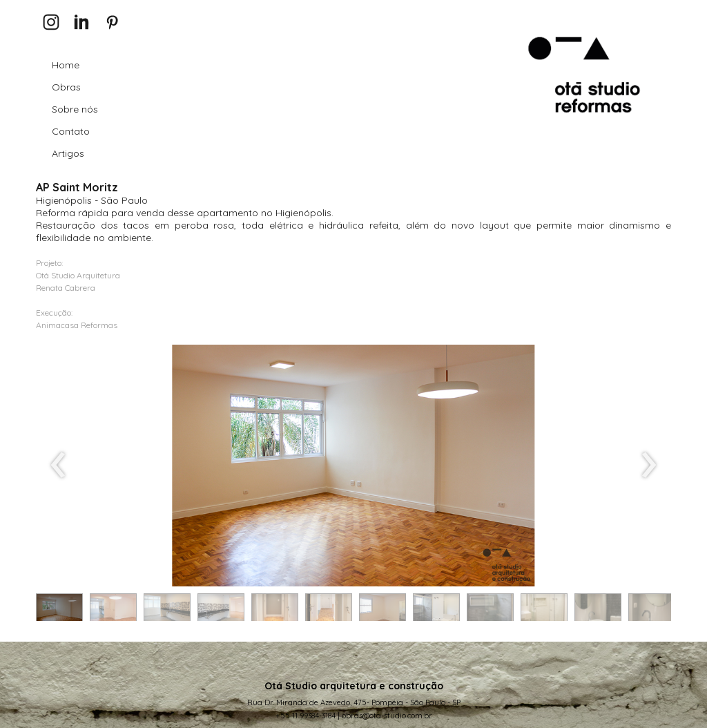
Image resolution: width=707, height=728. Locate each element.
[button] (59, 611)
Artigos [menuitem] (68, 153)
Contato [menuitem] (71, 131)
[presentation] (58, 466)
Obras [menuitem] (66, 87)
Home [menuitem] (66, 65)
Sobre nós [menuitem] (75, 109)
